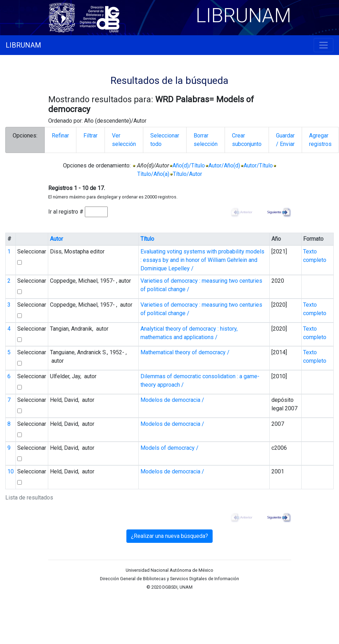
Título (147, 239)
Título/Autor (187, 174)
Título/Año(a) (153, 174)
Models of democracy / (169, 448)
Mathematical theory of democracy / (185, 352)
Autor (56, 239)
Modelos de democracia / (172, 400)
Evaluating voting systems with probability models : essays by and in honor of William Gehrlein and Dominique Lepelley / (202, 260)
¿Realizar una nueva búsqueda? (169, 536)
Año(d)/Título (189, 165)
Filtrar (90, 136)
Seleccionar (32, 252)
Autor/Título (258, 165)
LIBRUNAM (23, 45)
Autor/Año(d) (224, 165)
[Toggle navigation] (324, 45)
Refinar (60, 136)
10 (11, 471)
